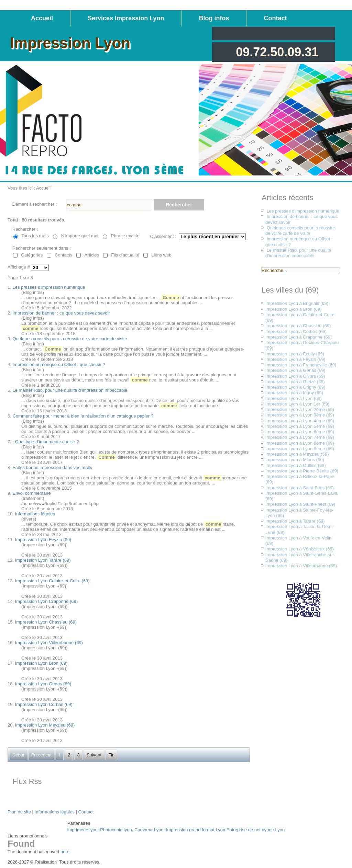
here (65, 852)
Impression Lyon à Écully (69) (295, 354)
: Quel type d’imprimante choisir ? (46, 442)
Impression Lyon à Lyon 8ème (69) (300, 443)
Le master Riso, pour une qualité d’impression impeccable (70, 390)
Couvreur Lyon (149, 830)
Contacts (63, 255)
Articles (92, 255)
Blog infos (214, 18)
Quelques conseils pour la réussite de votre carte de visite (70, 339)
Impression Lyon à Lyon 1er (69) (297, 404)
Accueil (42, 18)
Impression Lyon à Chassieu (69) (298, 326)
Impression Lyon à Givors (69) (295, 376)
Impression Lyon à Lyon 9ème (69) (300, 449)
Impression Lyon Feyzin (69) (43, 540)
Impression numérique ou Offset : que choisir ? (59, 364)
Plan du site (19, 812)
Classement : (163, 236)
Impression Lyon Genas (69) (43, 684)
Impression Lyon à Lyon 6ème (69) (300, 432)
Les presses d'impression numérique (49, 287)
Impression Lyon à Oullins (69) (296, 465)
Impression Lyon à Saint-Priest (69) (300, 504)
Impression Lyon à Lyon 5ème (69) (300, 426)
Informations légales (35, 514)
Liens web (161, 255)
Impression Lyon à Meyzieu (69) (297, 454)
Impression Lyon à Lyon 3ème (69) (300, 415)
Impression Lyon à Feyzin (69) (295, 359)
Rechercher (179, 205)
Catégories (32, 255)
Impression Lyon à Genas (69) (295, 370)
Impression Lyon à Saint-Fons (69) (300, 488)
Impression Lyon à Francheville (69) (301, 365)
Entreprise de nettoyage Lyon (256, 830)
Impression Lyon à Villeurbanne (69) (301, 566)
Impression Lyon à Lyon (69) (294, 398)
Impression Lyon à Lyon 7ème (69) (300, 437)
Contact (275, 18)
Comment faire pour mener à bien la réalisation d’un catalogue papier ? (83, 416)
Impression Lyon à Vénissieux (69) (300, 549)
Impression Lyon (70, 43)
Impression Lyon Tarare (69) (43, 560)
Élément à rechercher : (34, 204)
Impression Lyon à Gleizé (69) (295, 382)
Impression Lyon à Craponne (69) (299, 337)
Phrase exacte (125, 236)
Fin (111, 755)
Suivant (94, 755)
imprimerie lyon (82, 830)
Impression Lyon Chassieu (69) (46, 622)
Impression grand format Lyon (196, 830)
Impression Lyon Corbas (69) (44, 704)
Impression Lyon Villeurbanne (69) (49, 643)
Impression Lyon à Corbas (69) (296, 332)
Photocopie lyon (116, 830)
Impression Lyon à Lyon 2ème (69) (300, 409)
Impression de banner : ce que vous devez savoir (61, 313)
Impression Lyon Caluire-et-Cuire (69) (52, 581)
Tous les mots (35, 236)
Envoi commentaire (31, 493)
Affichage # (19, 267)
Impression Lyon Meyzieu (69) (45, 725)
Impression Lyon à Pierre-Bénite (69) (302, 471)
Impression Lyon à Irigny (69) (294, 393)
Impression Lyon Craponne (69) (46, 601)
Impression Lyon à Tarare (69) (295, 521)
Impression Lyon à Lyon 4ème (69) (300, 421)
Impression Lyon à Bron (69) (294, 309)
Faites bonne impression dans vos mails (52, 467)
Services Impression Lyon (126, 18)
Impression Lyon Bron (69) (41, 663)
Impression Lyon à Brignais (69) (297, 303)
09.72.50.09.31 (277, 52)
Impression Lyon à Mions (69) (295, 460)
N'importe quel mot (80, 236)
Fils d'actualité (125, 255)
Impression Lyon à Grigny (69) (295, 387)
